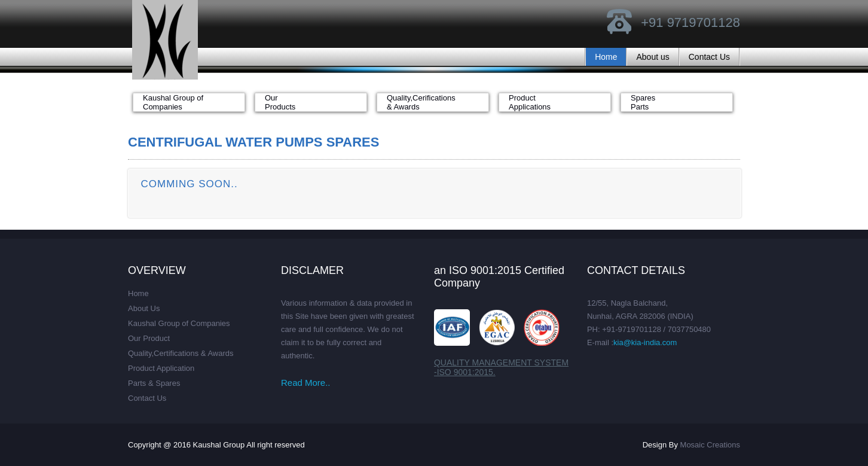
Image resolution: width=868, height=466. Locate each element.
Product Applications (530, 102)
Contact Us (709, 57)
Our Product (149, 338)
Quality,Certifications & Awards (181, 353)
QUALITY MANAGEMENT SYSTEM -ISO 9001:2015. (501, 367)
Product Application (161, 368)
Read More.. (306, 383)
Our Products (280, 102)
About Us (144, 308)
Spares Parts (643, 102)
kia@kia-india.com (645, 342)
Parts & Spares (154, 383)
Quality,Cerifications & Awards (421, 102)
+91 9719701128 (690, 22)
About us (652, 57)
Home (606, 57)
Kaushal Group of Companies (173, 102)
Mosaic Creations (710, 445)
